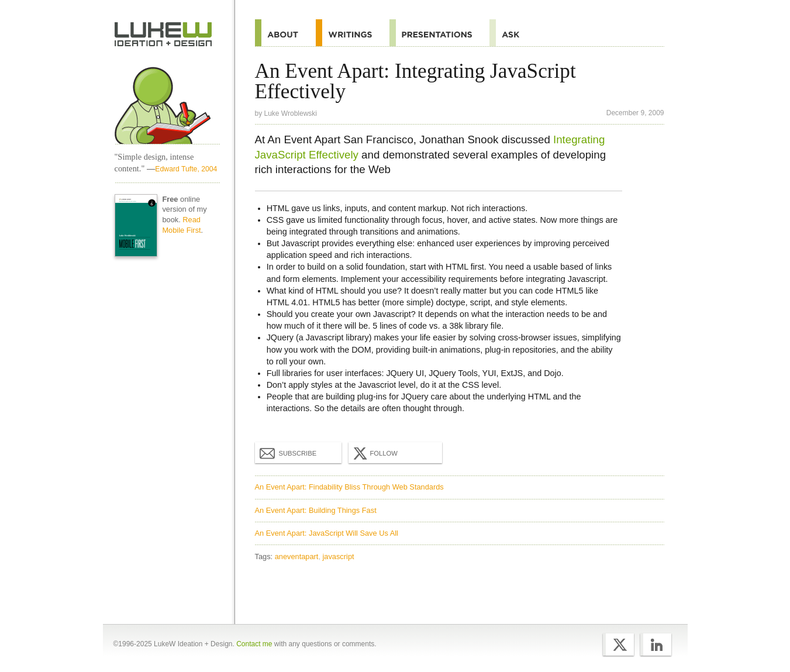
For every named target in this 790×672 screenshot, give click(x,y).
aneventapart (297, 556)
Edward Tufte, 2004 (186, 169)
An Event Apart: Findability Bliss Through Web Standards (349, 487)
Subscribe (288, 453)
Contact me (254, 644)
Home (163, 35)
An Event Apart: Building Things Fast (316, 510)
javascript (339, 556)
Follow (374, 453)
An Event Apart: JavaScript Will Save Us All (327, 533)
